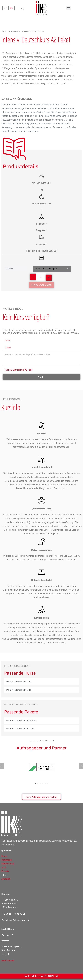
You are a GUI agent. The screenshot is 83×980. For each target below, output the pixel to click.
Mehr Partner (8, 961)
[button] (69, 8)
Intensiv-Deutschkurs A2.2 (18, 682)
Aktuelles (6, 879)
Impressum (7, 860)
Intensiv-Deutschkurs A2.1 (18, 690)
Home (4, 856)
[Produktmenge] (41, 277)
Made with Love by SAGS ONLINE (41, 976)
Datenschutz (8, 864)
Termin (9, 269)
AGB (4, 868)
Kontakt (5, 871)
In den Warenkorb (41, 285)
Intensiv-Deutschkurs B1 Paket (20, 728)
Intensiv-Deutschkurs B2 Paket (21, 720)
